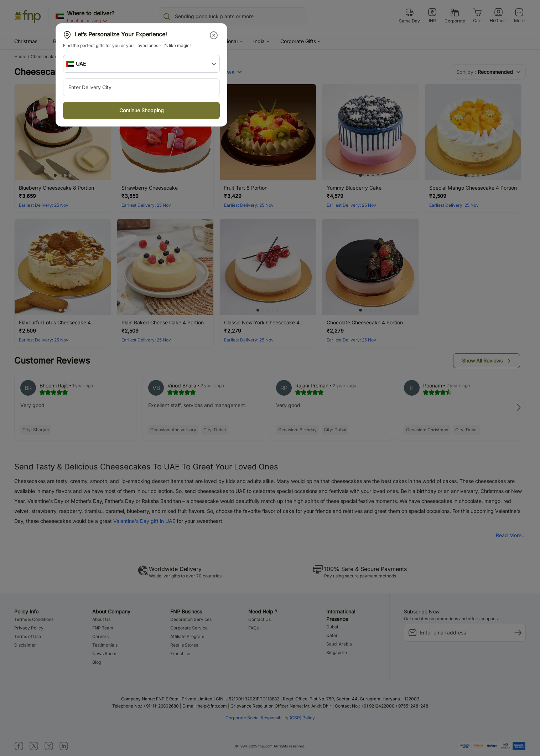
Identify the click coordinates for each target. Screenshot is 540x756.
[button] (214, 35)
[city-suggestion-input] (141, 87)
